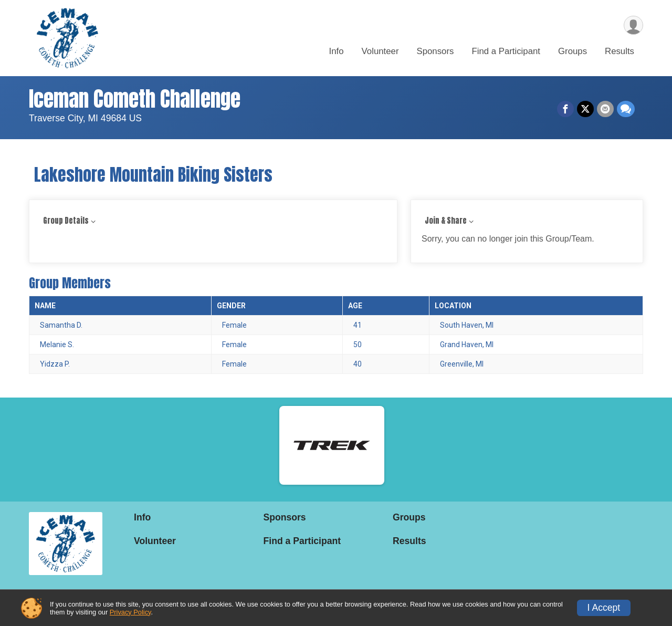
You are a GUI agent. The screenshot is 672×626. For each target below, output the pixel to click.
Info (337, 52)
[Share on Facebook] (565, 109)
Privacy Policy (130, 612)
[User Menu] (633, 25)
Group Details (66, 221)
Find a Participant (506, 52)
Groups (573, 52)
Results (619, 52)
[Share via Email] (605, 109)
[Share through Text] (626, 109)
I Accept (604, 608)
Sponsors (435, 52)
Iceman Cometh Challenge (135, 99)
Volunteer (380, 52)
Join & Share (446, 221)
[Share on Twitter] (585, 109)
